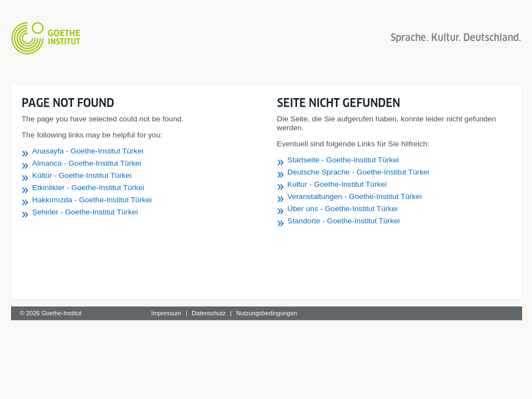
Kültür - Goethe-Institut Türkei (82, 175)
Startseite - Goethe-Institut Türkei (343, 160)
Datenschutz (209, 313)
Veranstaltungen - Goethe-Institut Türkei (355, 196)
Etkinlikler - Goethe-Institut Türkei (88, 188)
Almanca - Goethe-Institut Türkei (87, 163)
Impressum (166, 313)
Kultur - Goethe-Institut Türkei (337, 184)
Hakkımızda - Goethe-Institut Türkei (92, 200)
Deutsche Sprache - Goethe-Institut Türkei (359, 172)
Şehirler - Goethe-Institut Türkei (85, 212)
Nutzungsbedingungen (267, 313)
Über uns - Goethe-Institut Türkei (343, 209)
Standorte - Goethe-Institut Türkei (344, 221)
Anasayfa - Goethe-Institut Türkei (88, 151)
